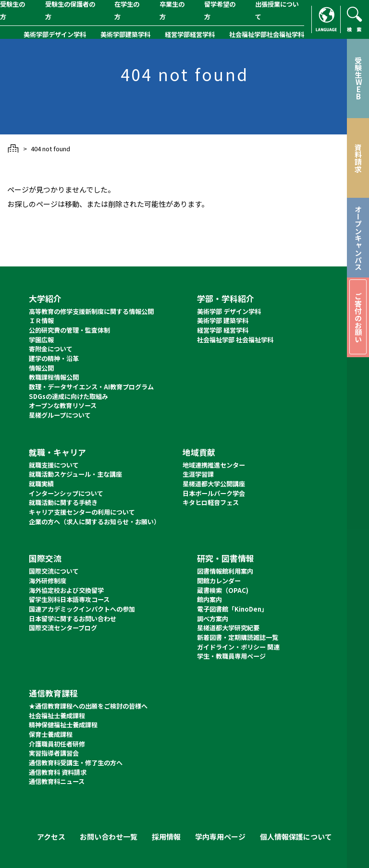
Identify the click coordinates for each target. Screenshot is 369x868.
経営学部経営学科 (190, 34)
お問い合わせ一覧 (109, 837)
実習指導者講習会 (54, 753)
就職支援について (54, 465)
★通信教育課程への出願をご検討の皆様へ (88, 706)
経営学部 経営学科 (223, 330)
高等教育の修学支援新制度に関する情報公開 (91, 311)
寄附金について (51, 349)
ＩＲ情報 (41, 320)
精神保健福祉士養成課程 (63, 725)
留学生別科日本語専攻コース (69, 599)
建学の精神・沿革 (54, 358)
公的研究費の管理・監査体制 (69, 330)
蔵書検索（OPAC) (223, 590)
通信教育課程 (53, 693)
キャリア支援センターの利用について (82, 512)
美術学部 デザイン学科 (229, 311)
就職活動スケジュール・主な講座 (75, 474)
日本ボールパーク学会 (214, 493)
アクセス (51, 837)
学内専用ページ (220, 837)
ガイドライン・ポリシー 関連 (238, 647)
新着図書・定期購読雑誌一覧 (238, 637)
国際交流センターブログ (63, 628)
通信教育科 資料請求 (58, 772)
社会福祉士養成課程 (57, 716)
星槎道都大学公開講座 (214, 484)
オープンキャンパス (358, 238)
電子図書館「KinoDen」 (232, 609)
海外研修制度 (48, 581)
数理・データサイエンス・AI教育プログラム (91, 387)
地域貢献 (199, 452)
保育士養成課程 (51, 734)
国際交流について (54, 571)
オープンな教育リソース (63, 405)
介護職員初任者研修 (57, 744)
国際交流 (45, 558)
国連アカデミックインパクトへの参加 (82, 609)
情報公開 (41, 368)
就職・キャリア (57, 452)
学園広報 (41, 340)
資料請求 (358, 158)
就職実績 (41, 484)
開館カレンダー (219, 581)
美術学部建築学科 (125, 34)
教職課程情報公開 (54, 377)
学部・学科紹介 (226, 298)
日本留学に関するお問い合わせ (73, 619)
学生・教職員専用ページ (231, 656)
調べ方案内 (213, 619)
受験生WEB (358, 78)
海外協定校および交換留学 (66, 590)
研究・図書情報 (226, 558)
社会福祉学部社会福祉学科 (267, 34)
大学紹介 (45, 298)
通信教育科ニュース (57, 781)
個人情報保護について (296, 837)
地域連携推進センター (214, 465)
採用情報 (166, 837)
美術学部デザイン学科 (55, 34)
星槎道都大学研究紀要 (228, 628)
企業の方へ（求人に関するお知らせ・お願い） (94, 522)
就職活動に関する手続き (63, 502)
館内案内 (209, 599)
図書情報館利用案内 (225, 571)
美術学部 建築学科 (223, 320)
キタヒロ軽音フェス (211, 502)
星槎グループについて (60, 415)
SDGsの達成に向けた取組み (68, 396)
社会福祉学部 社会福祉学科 (235, 340)
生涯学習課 (198, 474)
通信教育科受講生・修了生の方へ (76, 763)
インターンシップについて (66, 493)
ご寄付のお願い (358, 318)
